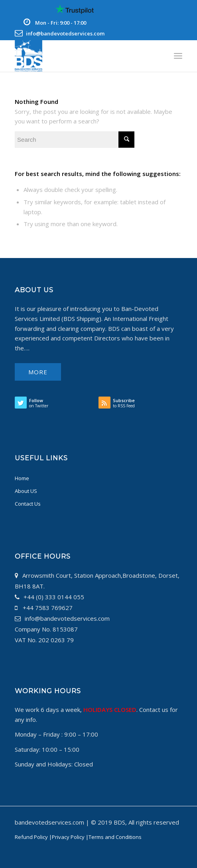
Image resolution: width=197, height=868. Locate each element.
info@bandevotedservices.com (65, 33)
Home (22, 478)
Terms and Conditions (115, 837)
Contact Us (28, 504)
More (38, 372)
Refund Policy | (33, 837)
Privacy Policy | (70, 837)
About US (26, 491)
